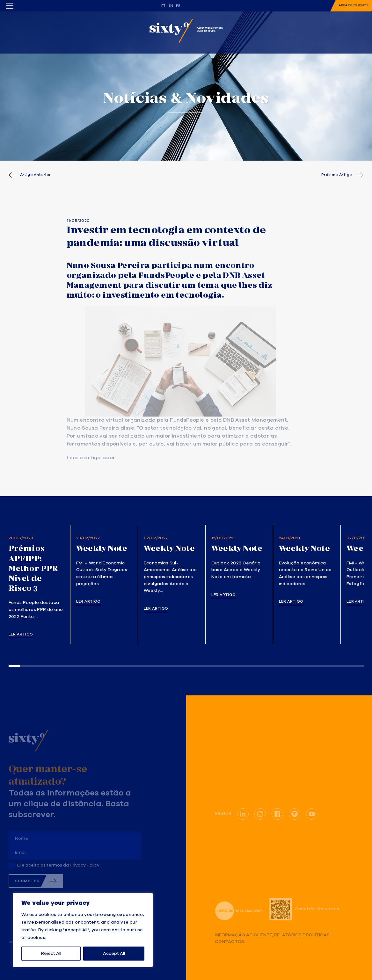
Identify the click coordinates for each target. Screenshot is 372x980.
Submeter (27, 881)
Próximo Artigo (337, 175)
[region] (83, 930)
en (171, 6)
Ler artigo (21, 635)
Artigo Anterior (36, 175)
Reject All (51, 954)
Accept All (114, 954)
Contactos (230, 942)
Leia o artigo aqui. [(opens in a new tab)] (91, 458)
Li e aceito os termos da (58, 865)
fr (178, 6)
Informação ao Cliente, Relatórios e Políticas (272, 935)
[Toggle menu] (10, 6)
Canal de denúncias (304, 909)
